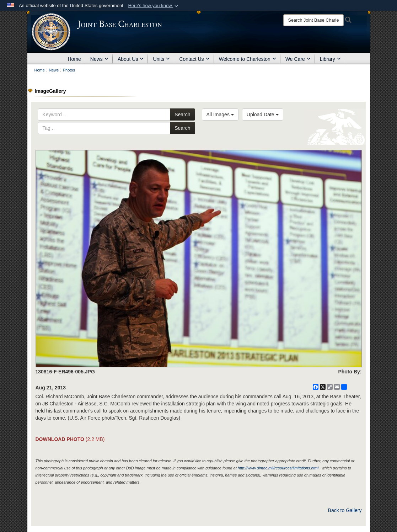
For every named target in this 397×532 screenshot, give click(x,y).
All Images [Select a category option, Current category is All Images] (220, 115)
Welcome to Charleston (248, 59)
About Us (131, 59)
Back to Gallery (345, 510)
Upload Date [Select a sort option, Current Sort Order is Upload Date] (263, 115)
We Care (298, 59)
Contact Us (194, 59)
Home (74, 59)
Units (161, 59)
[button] (154, 6)
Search (182, 115)
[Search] (313, 20)
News (99, 59)
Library (330, 59)
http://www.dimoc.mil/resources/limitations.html (278, 468)
